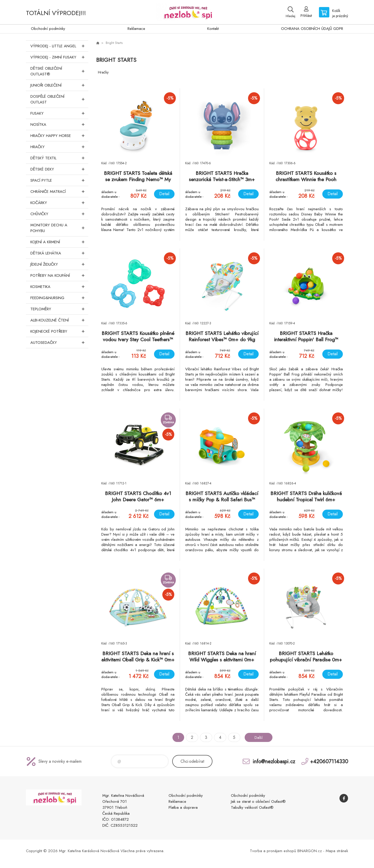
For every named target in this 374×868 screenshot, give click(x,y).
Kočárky (59, 203)
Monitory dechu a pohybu (59, 228)
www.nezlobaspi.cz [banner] (187, 12)
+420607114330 (329, 761)
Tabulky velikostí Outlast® (252, 807)
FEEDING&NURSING (59, 298)
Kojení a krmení (59, 242)
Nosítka (59, 124)
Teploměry (59, 309)
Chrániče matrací (59, 192)
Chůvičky (59, 214)
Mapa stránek (337, 851)
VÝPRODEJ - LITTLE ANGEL (59, 46)
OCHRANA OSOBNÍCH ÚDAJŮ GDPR (312, 29)
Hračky (59, 147)
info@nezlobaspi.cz (274, 761)
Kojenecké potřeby (59, 331)
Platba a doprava (183, 807)
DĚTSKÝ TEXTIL (59, 158)
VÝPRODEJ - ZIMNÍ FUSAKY (59, 57)
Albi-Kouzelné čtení (59, 320)
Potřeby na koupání (59, 275)
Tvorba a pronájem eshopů (273, 851)
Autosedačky (59, 343)
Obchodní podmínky (48, 29)
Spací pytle (59, 180)
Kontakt (213, 29)
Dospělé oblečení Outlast (59, 99)
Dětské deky (59, 169)
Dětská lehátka (59, 253)
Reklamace (136, 29)
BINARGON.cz (310, 851)
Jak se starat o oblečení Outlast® (258, 801)
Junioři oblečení (59, 85)
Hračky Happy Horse (59, 136)
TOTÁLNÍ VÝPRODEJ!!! (56, 13)
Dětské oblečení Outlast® (59, 71)
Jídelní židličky (59, 264)
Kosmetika (59, 287)
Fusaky (59, 113)
